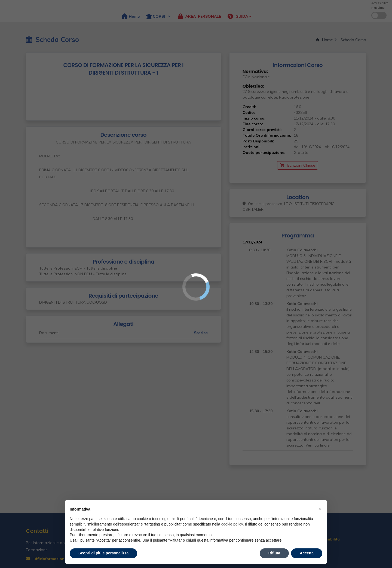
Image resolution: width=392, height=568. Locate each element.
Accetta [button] (307, 553)
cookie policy (232, 524)
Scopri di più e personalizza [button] (103, 553)
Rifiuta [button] (274, 553)
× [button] (320, 509)
